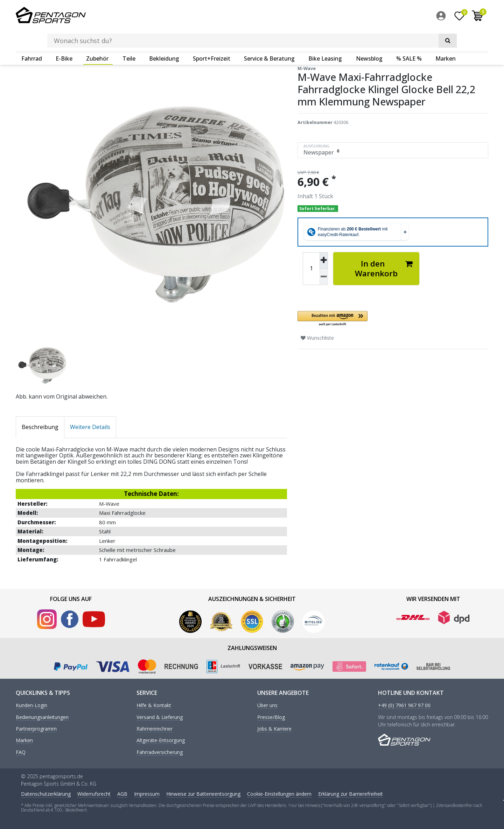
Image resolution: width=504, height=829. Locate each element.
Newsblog (369, 37)
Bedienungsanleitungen (42, 717)
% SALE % (409, 37)
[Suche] (388, 16)
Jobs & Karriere (274, 729)
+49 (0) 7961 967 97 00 (404, 705)
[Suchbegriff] (241, 16)
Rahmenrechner (155, 729)
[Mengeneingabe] (311, 268)
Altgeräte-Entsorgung (161, 740)
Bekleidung (164, 37)
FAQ (21, 752)
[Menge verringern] (324, 277)
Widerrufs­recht (94, 793)
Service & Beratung (269, 37)
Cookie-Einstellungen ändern (279, 793)
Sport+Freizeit (212, 37)
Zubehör (97, 37)
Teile (129, 37)
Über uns (267, 705)
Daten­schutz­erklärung (46, 793)
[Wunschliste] (460, 17)
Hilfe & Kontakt (154, 705)
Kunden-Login (31, 705)
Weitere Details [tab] (90, 427)
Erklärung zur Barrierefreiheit (351, 793)
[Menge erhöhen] (324, 260)
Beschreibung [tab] (40, 427)
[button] (376, 319)
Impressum (147, 793)
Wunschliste (317, 337)
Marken (446, 37)
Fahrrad (32, 37)
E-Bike (64, 37)
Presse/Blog (271, 717)
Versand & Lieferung (160, 717)
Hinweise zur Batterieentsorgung (203, 793)
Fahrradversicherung (160, 752)
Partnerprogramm (36, 729)
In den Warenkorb (384, 268)
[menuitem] (443, 17)
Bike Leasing (325, 37)
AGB (122, 793)
